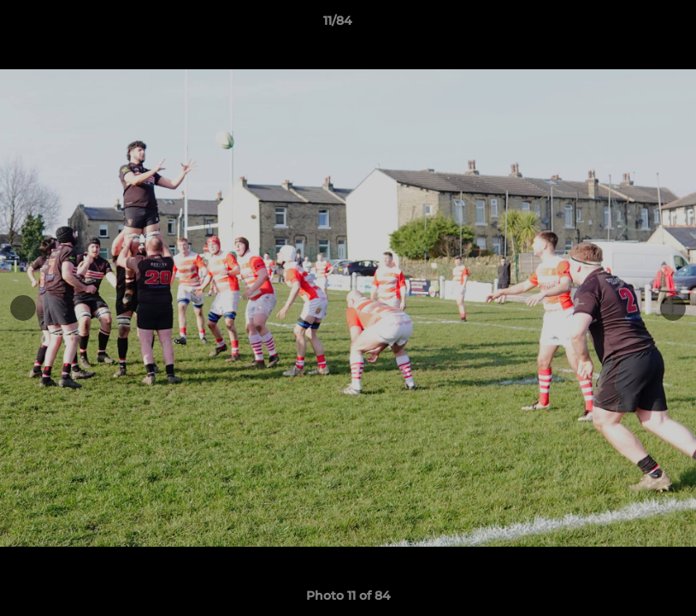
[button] (624, 25)
